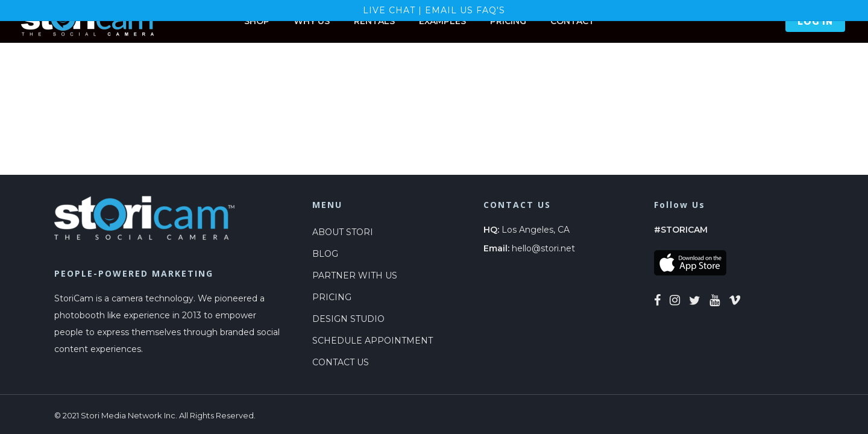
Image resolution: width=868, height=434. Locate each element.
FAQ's (491, 10)
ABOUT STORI (343, 232)
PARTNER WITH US (355, 275)
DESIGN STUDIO (348, 319)
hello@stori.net (543, 248)
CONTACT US (341, 362)
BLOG (325, 254)
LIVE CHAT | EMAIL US (420, 10)
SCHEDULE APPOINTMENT (373, 341)
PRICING (332, 297)
